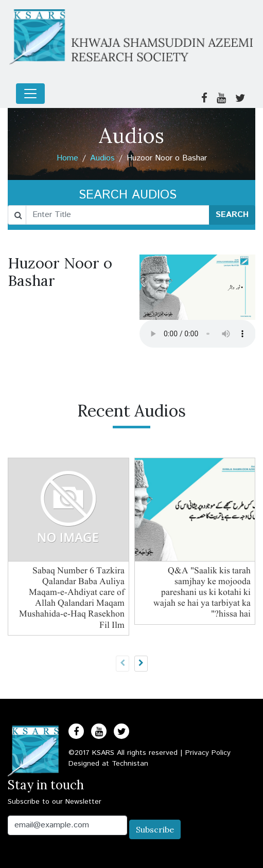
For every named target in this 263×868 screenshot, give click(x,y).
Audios (102, 158)
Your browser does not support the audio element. (198, 334)
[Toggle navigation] (30, 94)
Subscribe (155, 829)
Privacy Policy (208, 753)
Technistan (130, 764)
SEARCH (232, 215)
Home (67, 158)
